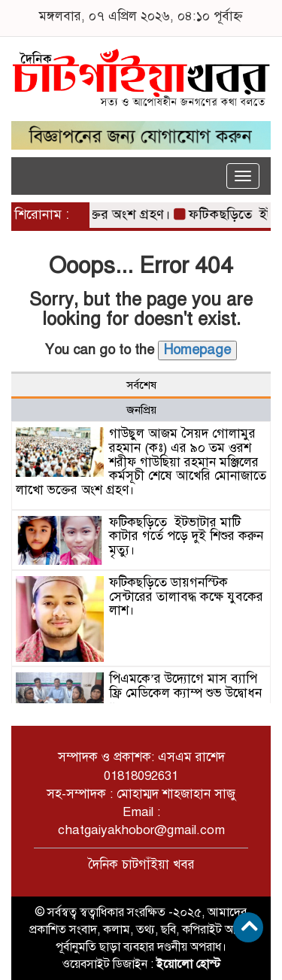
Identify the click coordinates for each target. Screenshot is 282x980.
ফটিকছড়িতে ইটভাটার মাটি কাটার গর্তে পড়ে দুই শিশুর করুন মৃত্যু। (186, 536)
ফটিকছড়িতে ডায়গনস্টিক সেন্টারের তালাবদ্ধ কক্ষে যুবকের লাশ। (186, 596)
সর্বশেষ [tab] (141, 385)
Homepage (197, 350)
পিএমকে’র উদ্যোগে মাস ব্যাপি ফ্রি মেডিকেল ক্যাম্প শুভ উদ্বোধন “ (185, 693)
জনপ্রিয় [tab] (141, 410)
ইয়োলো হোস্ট (188, 964)
